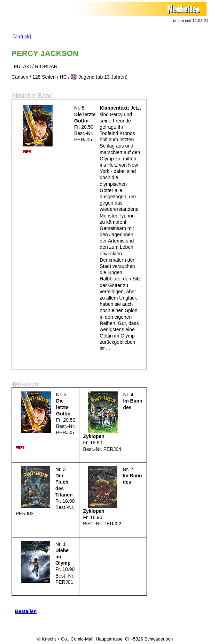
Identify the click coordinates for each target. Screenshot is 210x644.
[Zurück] (22, 37)
